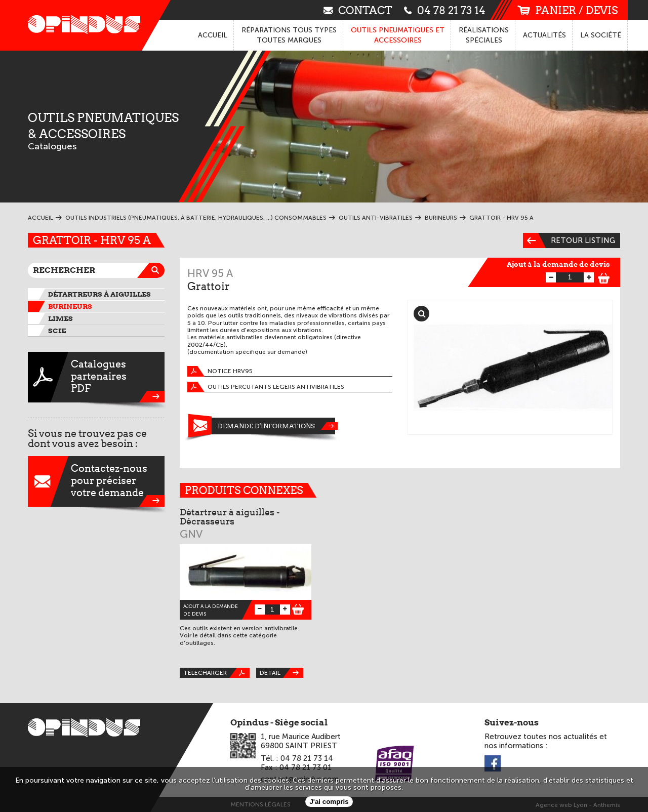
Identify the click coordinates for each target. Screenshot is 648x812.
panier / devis (568, 10)
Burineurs (70, 306)
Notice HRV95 (220, 371)
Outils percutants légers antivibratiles (266, 387)
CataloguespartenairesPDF (96, 377)
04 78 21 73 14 (445, 10)
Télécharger (216, 673)
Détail (281, 673)
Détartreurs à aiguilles (99, 294)
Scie (57, 331)
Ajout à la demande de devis (558, 264)
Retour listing (569, 240)
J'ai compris (329, 802)
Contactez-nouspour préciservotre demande (96, 481)
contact (358, 10)
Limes (60, 318)
